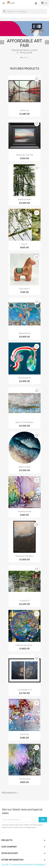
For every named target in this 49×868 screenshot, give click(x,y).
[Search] (24, 11)
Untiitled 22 (25, 601)
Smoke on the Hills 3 (24, 556)
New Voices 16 (24, 378)
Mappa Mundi (25, 333)
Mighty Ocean (25, 467)
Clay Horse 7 (25, 289)
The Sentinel (25, 779)
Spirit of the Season (24, 422)
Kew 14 (25, 244)
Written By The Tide (25, 155)
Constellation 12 (24, 690)
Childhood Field (25, 511)
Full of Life (24, 734)
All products (10, 793)
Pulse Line (25, 110)
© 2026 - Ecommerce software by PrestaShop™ (24, 865)
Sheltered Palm (24, 199)
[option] (24, 40)
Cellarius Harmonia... (24, 645)
